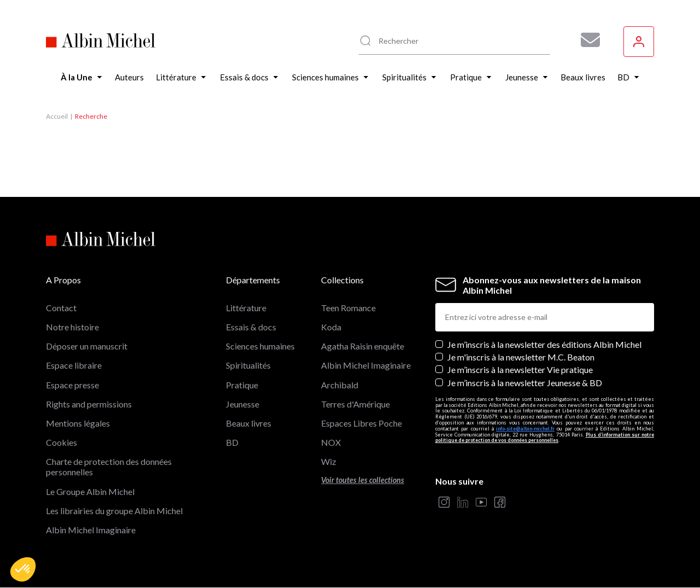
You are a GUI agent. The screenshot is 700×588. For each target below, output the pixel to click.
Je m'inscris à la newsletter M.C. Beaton (521, 357)
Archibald (340, 385)
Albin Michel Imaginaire (91, 530)
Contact (61, 308)
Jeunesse (243, 404)
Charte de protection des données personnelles (109, 467)
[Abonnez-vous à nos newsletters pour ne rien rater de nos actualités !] (586, 40)
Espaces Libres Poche (361, 423)
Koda (331, 327)
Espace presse (72, 385)
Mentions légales (78, 423)
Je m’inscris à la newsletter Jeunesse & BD (525, 383)
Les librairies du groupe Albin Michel (114, 511)
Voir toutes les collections (363, 480)
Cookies (62, 442)
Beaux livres (249, 423)
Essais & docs (251, 327)
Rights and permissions (89, 404)
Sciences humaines (260, 346)
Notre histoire (72, 327)
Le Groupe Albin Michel (90, 491)
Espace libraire (74, 365)
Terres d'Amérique (355, 404)
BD (232, 442)
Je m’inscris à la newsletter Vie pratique (520, 369)
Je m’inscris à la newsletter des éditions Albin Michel (544, 344)
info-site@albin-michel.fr (525, 429)
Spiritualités (248, 365)
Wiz (329, 461)
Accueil (57, 116)
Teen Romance (348, 308)
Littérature (246, 308)
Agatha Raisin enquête (363, 346)
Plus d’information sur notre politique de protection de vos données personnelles (545, 438)
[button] (23, 569)
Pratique (242, 385)
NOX (331, 442)
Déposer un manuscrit (87, 346)
